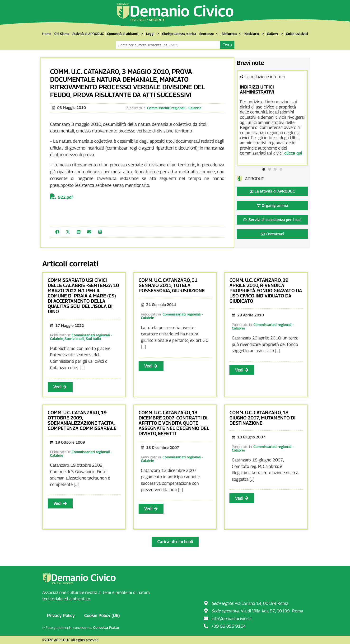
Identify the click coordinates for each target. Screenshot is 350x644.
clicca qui (293, 153)
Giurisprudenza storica (179, 34)
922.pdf (65, 197)
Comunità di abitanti (125, 34)
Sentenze (209, 34)
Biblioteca (232, 34)
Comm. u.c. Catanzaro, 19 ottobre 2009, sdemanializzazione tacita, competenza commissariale (82, 420)
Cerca (227, 45)
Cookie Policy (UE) (102, 615)
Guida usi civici (297, 34)
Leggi (152, 34)
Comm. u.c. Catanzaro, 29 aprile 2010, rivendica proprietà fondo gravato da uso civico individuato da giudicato (266, 291)
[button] (57, 232)
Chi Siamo (62, 34)
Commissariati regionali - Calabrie (174, 108)
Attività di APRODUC (88, 34)
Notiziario (254, 34)
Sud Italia (93, 338)
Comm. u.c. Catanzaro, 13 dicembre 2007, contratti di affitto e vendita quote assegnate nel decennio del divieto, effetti (174, 423)
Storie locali (74, 338)
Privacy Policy (61, 615)
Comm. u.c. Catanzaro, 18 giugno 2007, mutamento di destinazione (262, 418)
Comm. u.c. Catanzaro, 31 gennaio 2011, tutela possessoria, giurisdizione (172, 285)
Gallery (275, 34)
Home (47, 34)
